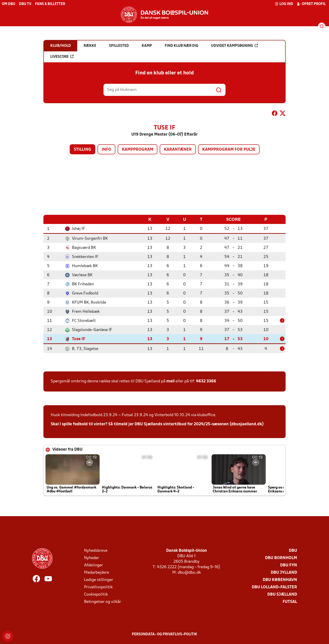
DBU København (280, 580)
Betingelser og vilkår (103, 602)
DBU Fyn (289, 565)
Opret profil (311, 4)
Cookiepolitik (96, 594)
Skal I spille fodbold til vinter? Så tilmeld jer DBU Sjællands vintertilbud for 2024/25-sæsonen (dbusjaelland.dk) (157, 424)
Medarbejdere (97, 572)
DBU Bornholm (281, 558)
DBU (293, 551)
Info (106, 150)
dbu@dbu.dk (189, 572)
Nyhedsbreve (96, 551)
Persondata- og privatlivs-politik (164, 634)
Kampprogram (138, 150)
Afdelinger (94, 565)
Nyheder (92, 558)
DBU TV (25, 4)
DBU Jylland (284, 572)
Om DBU (9, 4)
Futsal (290, 602)
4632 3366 (206, 381)
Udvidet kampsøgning (235, 46)
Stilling (82, 150)
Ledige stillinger (99, 580)
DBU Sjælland (282, 594)
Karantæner (178, 150)
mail (170, 381)
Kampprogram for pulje (229, 150)
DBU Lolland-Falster (274, 587)
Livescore (62, 57)
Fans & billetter (50, 4)
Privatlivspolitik (98, 587)
